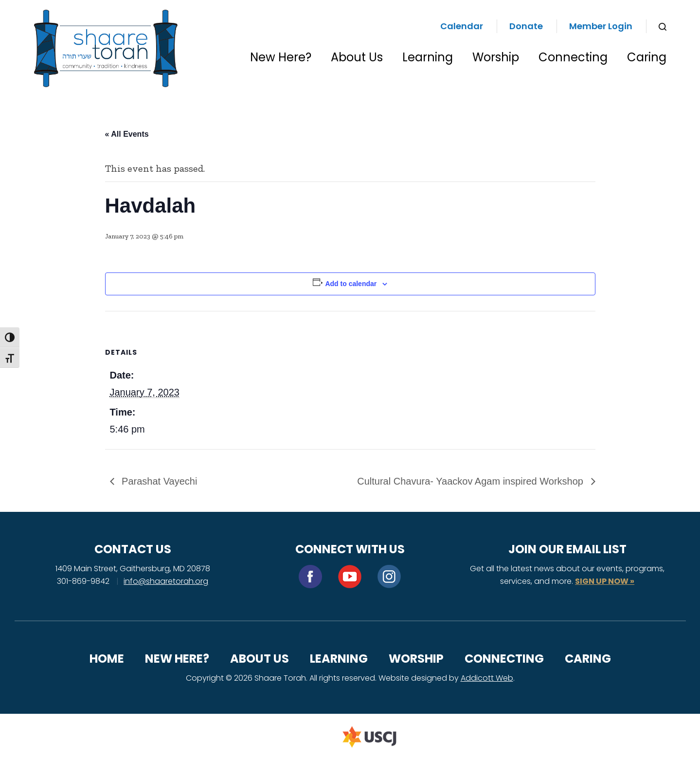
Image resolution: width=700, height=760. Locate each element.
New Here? (281, 57)
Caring (647, 57)
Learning (428, 57)
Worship (496, 57)
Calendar (462, 26)
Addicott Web (487, 678)
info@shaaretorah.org (166, 581)
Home (107, 659)
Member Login (601, 26)
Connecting (573, 57)
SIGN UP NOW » (605, 581)
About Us (357, 57)
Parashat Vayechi (158, 481)
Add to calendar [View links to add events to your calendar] (351, 284)
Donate (526, 26)
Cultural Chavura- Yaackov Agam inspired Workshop (471, 481)
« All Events (127, 134)
